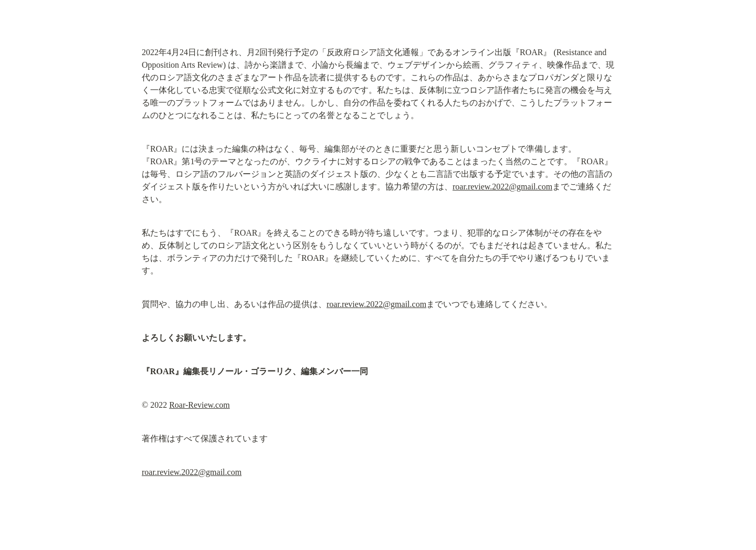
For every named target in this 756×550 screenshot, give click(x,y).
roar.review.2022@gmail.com (502, 187)
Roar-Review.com (199, 405)
